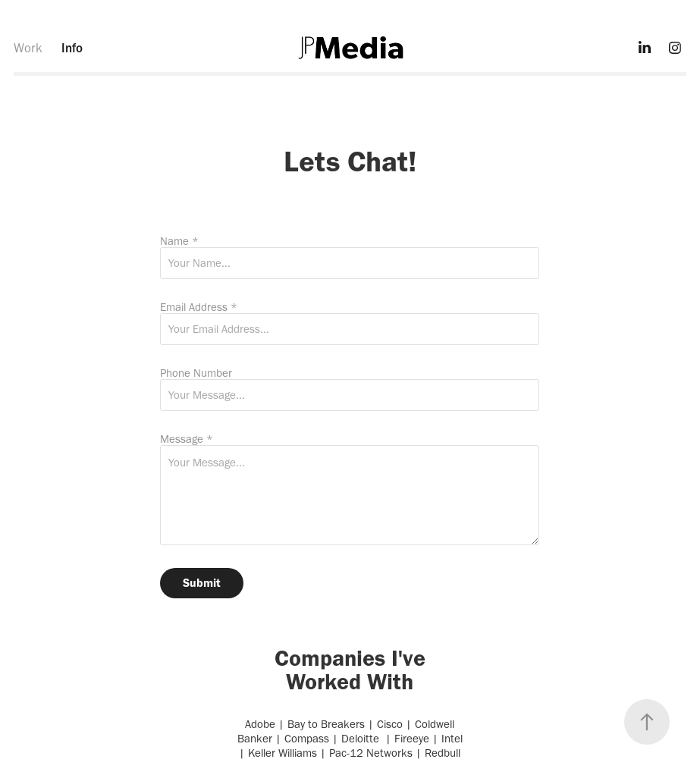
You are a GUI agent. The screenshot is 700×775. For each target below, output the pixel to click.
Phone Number (196, 373)
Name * (179, 242)
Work (28, 48)
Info (72, 48)
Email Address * (199, 307)
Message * (187, 439)
